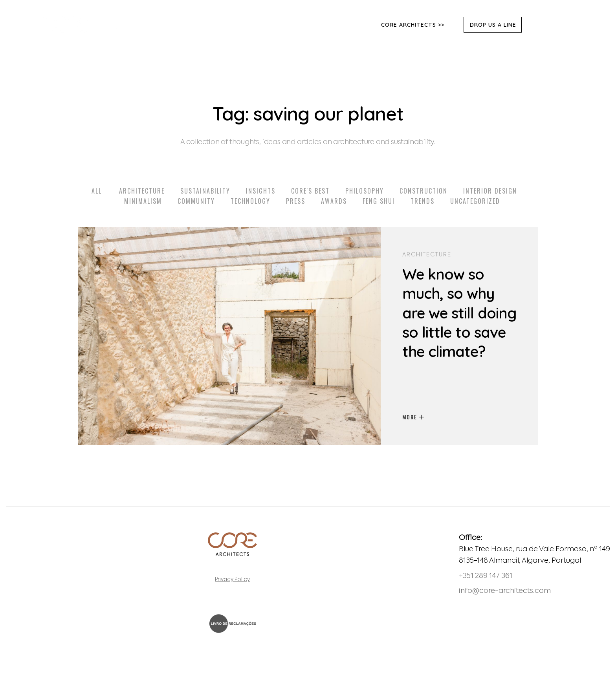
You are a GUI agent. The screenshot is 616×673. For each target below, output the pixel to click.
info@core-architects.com (505, 591)
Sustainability (205, 191)
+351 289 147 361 (486, 576)
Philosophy (365, 191)
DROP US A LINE (493, 25)
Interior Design (490, 191)
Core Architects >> (413, 25)
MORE (413, 417)
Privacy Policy (232, 580)
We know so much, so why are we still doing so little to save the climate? (459, 313)
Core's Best (310, 191)
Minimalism (143, 201)
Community (196, 201)
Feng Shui (379, 201)
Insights (261, 191)
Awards (334, 201)
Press (296, 201)
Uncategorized (475, 201)
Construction (423, 191)
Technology (250, 201)
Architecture (142, 191)
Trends (423, 201)
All (97, 191)
